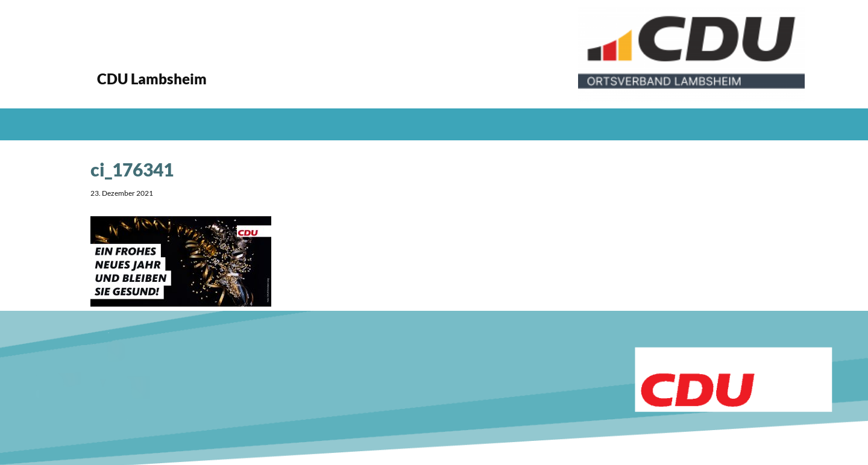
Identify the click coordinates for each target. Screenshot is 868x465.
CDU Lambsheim (152, 79)
